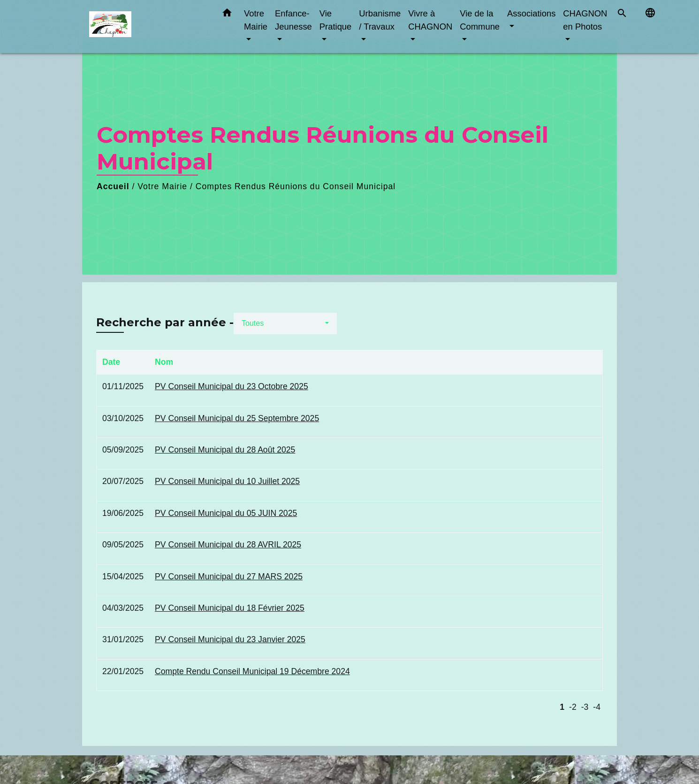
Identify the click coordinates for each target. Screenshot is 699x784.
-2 (573, 707)
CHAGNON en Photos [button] (585, 20)
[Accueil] (148, 27)
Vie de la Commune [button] (480, 20)
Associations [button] (531, 13)
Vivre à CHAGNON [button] (430, 20)
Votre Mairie (162, 186)
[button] (227, 15)
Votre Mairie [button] (256, 20)
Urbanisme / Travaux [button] (380, 20)
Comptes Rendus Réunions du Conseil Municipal (296, 186)
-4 (597, 707)
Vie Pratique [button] (336, 20)
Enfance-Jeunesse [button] (293, 20)
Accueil (113, 186)
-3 (585, 707)
